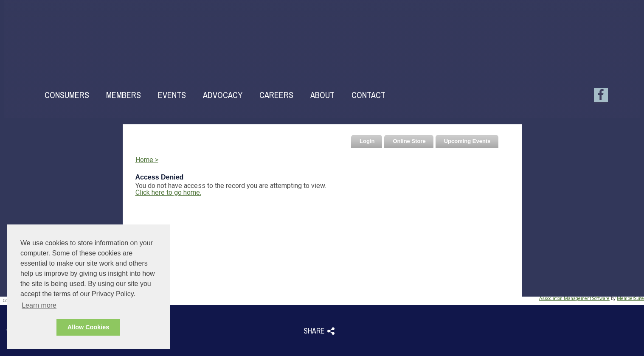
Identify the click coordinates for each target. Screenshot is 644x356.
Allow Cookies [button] (88, 327)
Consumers (67, 95)
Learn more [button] (39, 305)
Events (172, 95)
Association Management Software (574, 299)
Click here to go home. (168, 192)
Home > (147, 160)
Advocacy (223, 95)
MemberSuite (630, 299)
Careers (276, 95)
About (322, 95)
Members (124, 95)
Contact (368, 95)
